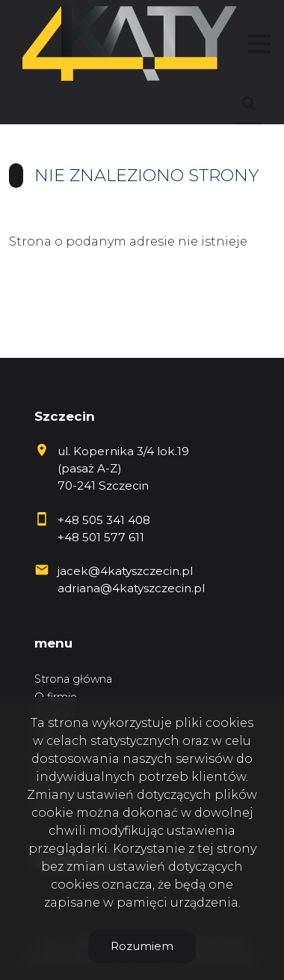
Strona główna (73, 679)
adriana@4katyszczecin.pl (131, 588)
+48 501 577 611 (101, 537)
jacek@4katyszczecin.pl (125, 571)
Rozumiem (142, 946)
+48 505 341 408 (104, 520)
